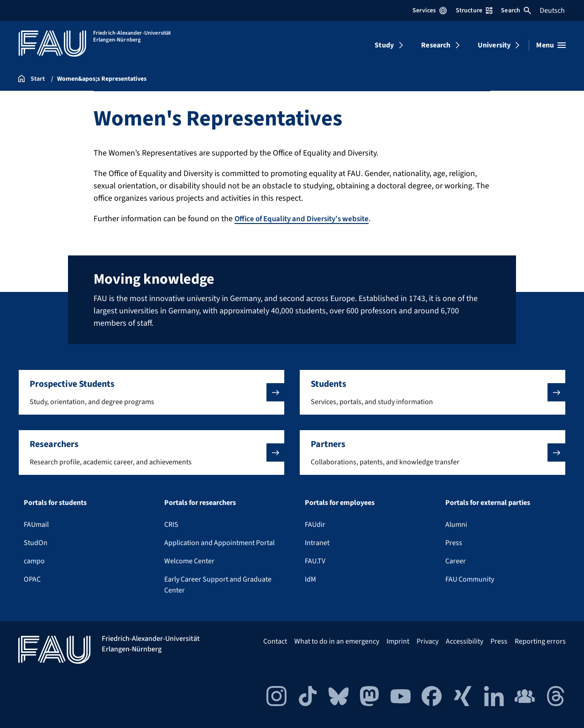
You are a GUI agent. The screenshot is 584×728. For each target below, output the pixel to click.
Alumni (456, 525)
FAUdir (315, 525)
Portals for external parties (488, 503)
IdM (310, 579)
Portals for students (55, 503)
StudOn (36, 543)
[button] (151, 392)
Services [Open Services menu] (430, 10)
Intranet (317, 543)
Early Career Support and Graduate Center (218, 585)
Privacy (428, 641)
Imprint (398, 641)
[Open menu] (551, 45)
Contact (275, 641)
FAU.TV (315, 561)
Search (516, 10)
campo (34, 561)
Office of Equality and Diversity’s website (307, 219)
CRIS (171, 525)
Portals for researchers (200, 503)
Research (436, 45)
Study (384, 45)
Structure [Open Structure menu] (474, 10)
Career (456, 561)
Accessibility (464, 641)
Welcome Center (189, 561)
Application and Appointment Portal (219, 543)
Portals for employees (340, 503)
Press (454, 543)
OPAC (32, 579)
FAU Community (470, 579)
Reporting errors (540, 641)
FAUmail (36, 525)
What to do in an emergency (337, 641)
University (494, 45)
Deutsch (552, 10)
